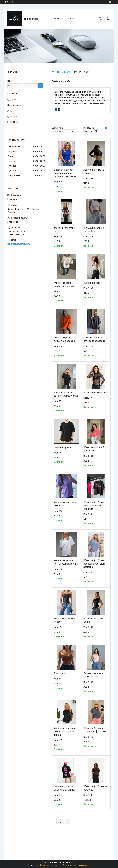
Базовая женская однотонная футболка (66, 394)
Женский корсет (93, 283)
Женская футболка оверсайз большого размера (94, 564)
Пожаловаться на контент (50, 865)
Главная (56, 19)
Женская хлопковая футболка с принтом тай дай (65, 732)
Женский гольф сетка (96, 393)
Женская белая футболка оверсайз (65, 284)
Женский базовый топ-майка (94, 230)
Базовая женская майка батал (93, 675)
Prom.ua (72, 863)
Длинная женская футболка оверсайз (94, 339)
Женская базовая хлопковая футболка (95, 730)
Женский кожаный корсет (64, 620)
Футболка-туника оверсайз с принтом (65, 788)
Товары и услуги (64, 72)
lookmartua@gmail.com (19, 244)
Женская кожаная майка (93, 620)
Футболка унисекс (64, 447)
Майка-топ (60, 673)
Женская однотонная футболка (65, 504)
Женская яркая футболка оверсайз (65, 339)
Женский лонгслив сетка (94, 171)
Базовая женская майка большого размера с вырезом (65, 173)
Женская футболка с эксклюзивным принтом (95, 506)
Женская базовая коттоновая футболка (66, 562)
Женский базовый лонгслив (94, 449)
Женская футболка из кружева (95, 788)
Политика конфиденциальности (76, 865)
